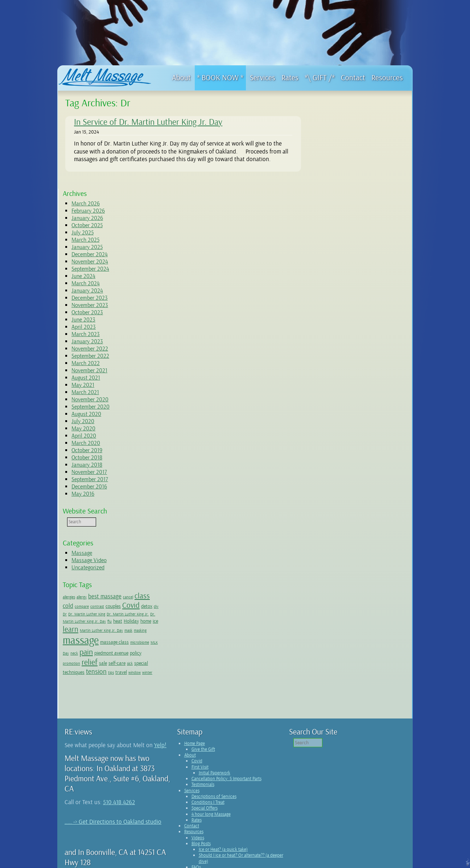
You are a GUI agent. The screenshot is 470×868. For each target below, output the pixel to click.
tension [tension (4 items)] (349, 590)
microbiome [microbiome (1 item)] (355, 562)
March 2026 (339, 114)
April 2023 (337, 238)
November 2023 (343, 216)
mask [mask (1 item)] (341, 553)
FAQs (196, 793)
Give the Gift (203, 675)
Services (192, 716)
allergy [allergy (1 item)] (335, 508)
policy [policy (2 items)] (372, 571)
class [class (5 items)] (395, 507)
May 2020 (337, 339)
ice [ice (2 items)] (358, 541)
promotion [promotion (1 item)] (388, 571)
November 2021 (343, 281)
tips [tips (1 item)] (364, 591)
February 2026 (341, 122)
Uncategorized (341, 478)
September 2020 (344, 318)
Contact (192, 751)
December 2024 (343, 165)
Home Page (195, 669)
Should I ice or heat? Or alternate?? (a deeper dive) (241, 783)
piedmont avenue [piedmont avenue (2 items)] (348, 571)
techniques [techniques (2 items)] (327, 590)
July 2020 (336, 332)
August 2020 (339, 325)
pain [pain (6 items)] (323, 570)
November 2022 (343, 259)
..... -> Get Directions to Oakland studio (113, 747)
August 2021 (339, 288)
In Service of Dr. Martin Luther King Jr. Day (148, 122)
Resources (194, 757)
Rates (197, 745)
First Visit (200, 692)
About (190, 680)
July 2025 (336, 143)
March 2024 (339, 194)
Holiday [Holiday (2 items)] (334, 541)
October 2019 (340, 361)
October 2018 (340, 368)
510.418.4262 (119, 727)
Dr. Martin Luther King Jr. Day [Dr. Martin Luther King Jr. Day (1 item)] (366, 532)
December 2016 (342, 397)
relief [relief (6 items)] (324, 580)
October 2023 (340, 223)
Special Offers (205, 733)
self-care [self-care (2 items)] (351, 581)
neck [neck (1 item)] (386, 562)
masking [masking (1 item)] (352, 553)
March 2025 (339, 151)
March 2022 (339, 274)
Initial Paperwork (215, 698)
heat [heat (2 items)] (320, 541)
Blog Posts (201, 769)
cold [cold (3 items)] (321, 517)
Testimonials (203, 710)
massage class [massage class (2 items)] (330, 562)
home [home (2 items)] (349, 541)
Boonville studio (135, 821)
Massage (335, 464)
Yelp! (160, 670)
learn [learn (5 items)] (370, 540)
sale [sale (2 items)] (337, 581)
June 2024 (337, 187)
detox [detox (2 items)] (321, 524)
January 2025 (340, 158)
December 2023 (343, 209)
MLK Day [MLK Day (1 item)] (374, 562)
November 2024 (343, 172)
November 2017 (342, 383)
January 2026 (340, 129)
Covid (197, 686)
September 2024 (343, 180)
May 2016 (336, 405)
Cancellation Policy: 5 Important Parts (226, 704)
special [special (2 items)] (375, 581)
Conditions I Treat (208, 728)
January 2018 (340, 376)
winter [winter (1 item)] (321, 599)
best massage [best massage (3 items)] (358, 507)
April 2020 (337, 347)
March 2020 (339, 354)
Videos (198, 763)
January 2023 (340, 252)
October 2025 (340, 136)
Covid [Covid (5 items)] (384, 516)
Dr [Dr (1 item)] (337, 525)
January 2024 (340, 201)
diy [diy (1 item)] (331, 525)
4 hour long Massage (211, 740)
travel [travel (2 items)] (374, 590)
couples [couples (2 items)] (366, 517)
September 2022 (343, 267)
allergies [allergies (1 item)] (322, 508)
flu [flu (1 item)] (394, 532)
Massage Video (342, 471)
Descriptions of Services (214, 722)
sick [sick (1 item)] (364, 582)
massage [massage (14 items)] (378, 551)
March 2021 (338, 303)
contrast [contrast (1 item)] (350, 517)
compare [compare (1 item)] (335, 517)
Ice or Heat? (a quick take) (223, 775)
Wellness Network (208, 798)
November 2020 (343, 310)
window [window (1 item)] (388, 591)
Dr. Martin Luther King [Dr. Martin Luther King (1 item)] (359, 525)
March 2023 (339, 245)
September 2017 (343, 390)
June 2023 (337, 230)
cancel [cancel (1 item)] (381, 508)
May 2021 (336, 296)
